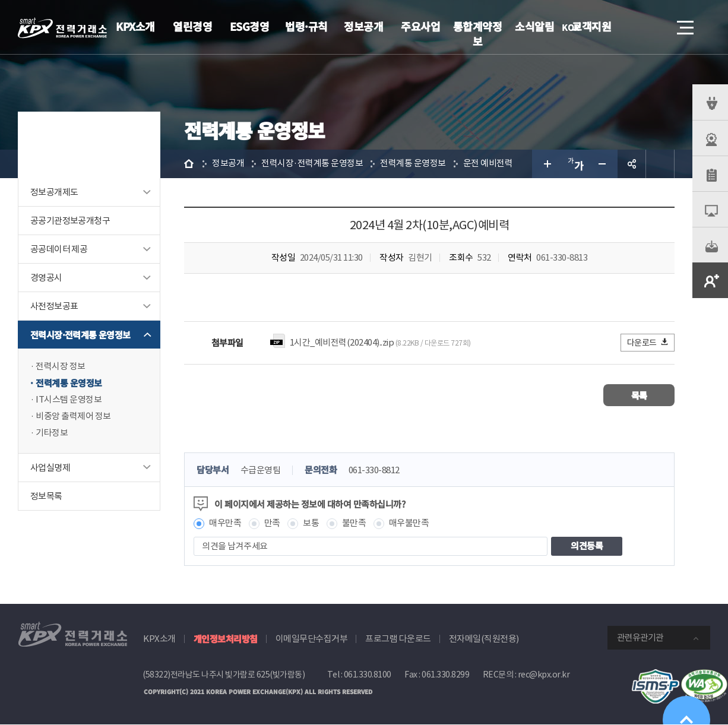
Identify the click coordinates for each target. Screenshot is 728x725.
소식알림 (534, 26)
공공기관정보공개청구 (70, 221)
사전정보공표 (54, 306)
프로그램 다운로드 (398, 639)
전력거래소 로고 (62, 28)
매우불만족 (409, 523)
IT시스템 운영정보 (69, 400)
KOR (574, 28)
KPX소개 (135, 26)
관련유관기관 (640, 637)
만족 (272, 523)
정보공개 (363, 26)
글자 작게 (603, 164)
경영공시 (46, 278)
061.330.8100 (368, 675)
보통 (311, 523)
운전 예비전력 (488, 164)
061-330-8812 (374, 471)
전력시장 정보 (61, 367)
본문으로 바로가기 (0, 0)
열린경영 (192, 26)
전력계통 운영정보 (69, 383)
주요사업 (420, 26)
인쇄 (660, 164)
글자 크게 (546, 164)
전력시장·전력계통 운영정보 (80, 335)
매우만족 (225, 523)
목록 (639, 395)
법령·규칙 (306, 26)
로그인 (618, 27)
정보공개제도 (54, 192)
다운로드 (648, 342)
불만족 (354, 523)
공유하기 (632, 164)
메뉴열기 (684, 24)
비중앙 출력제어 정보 (73, 417)
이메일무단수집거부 (312, 639)
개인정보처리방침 (226, 639)
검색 (652, 27)
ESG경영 (250, 26)
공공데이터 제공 (59, 249)
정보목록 (46, 496)
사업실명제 (50, 468)
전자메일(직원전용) (484, 639)
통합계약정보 (478, 34)
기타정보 (52, 433)
